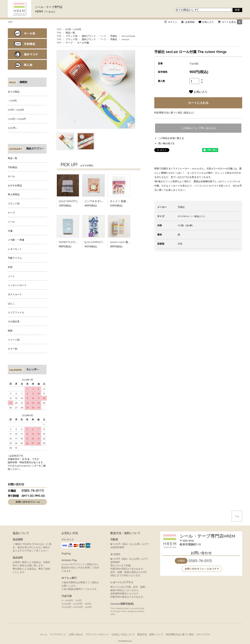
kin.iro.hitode (128, 36)
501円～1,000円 (73, 29)
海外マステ (27, 54)
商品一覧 (70, 33)
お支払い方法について (123, 634)
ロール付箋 (83, 43)
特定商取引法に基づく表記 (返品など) (174, 113)
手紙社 (114, 36)
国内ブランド (89, 36)
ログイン (172, 22)
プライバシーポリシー (97, 634)
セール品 (27, 33)
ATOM (207, 634)
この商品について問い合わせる (198, 128)
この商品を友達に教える (171, 138)
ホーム (44, 634)
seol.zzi (125, 39)
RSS (199, 634)
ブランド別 (71, 36)
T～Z (103, 36)
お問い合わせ (76, 634)
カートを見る (232, 22)
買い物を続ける (166, 143)
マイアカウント (58, 634)
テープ (69, 43)
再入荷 (27, 65)
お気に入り (206, 22)
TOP (10, 22)
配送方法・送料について (150, 634)
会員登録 (190, 22)
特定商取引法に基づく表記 (180, 634)
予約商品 (27, 44)
